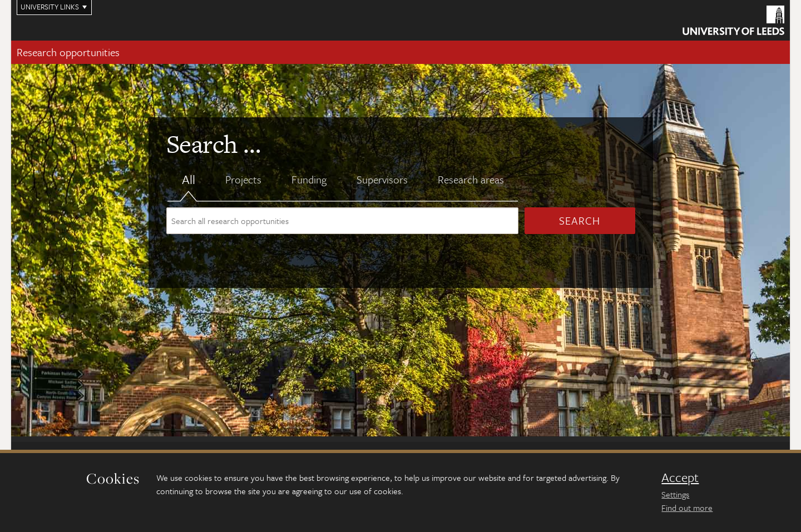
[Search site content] (342, 221)
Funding (309, 180)
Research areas (471, 180)
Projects (243, 180)
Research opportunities (68, 52)
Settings (675, 494)
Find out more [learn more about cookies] (687, 508)
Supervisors (382, 180)
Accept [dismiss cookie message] (680, 478)
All (189, 180)
